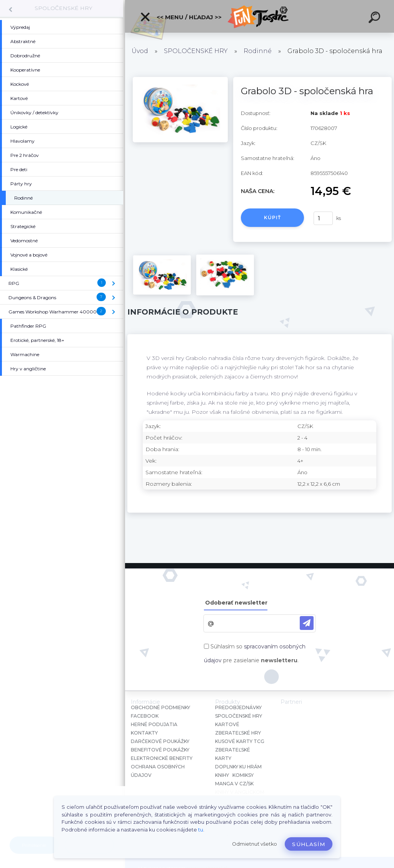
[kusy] (323, 218)
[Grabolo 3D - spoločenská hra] (180, 80)
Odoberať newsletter (236, 603)
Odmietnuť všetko (255, 844)
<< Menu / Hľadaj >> (181, 17)
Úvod (140, 51)
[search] (376, 18)
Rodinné (258, 51)
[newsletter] (307, 623)
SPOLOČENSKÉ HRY (63, 8)
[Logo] (260, 16)
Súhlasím (309, 844)
